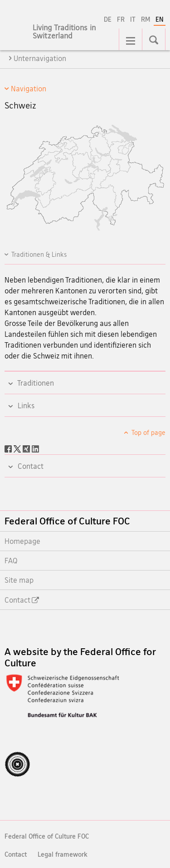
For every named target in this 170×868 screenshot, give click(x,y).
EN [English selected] (160, 19)
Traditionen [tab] (35, 383)
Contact (16, 854)
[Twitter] (18, 448)
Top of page (148, 432)
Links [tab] (25, 406)
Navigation (29, 89)
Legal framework (63, 854)
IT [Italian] (133, 19)
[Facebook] (9, 448)
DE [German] (108, 19)
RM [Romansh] (146, 19)
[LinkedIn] (35, 448)
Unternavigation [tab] (40, 58)
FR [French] (121, 19)
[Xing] (27, 448)
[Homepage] (72, 37)
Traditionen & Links (39, 254)
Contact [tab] (30, 466)
